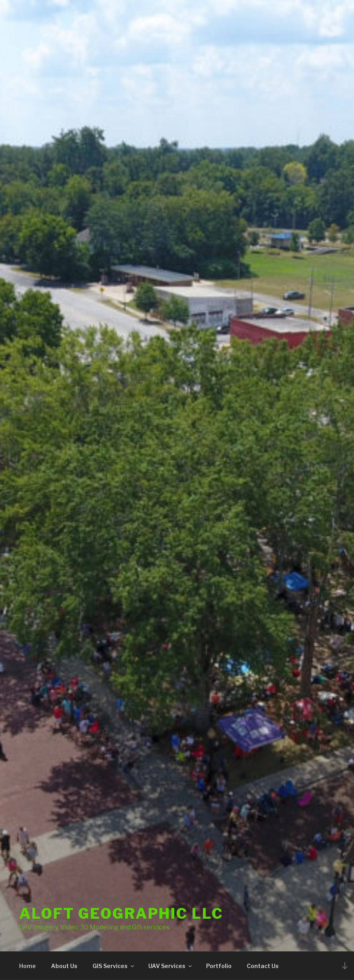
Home (28, 966)
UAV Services (171, 966)
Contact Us (263, 966)
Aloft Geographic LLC (121, 913)
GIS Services (114, 966)
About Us (64, 966)
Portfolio (219, 966)
